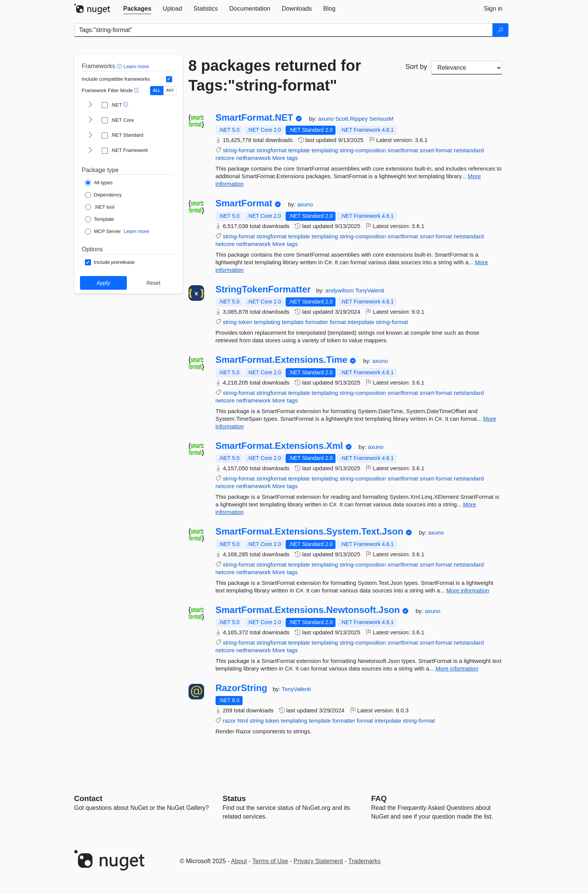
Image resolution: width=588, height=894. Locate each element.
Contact (88, 798)
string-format (239, 150)
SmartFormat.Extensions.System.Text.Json (309, 532)
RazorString (241, 688)
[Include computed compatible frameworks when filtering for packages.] (169, 79)
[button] (120, 66)
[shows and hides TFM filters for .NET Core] (90, 120)
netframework (253, 158)
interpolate (361, 322)
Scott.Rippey (352, 119)
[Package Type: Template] (100, 219)
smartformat (403, 150)
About (239, 861)
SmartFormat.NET (254, 118)
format (338, 322)
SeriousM (381, 119)
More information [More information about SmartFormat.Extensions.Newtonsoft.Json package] (457, 668)
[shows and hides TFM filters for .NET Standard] (90, 136)
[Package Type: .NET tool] (100, 207)
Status (234, 798)
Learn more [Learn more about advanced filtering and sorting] (136, 66)
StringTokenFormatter (263, 289)
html (243, 721)
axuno (327, 119)
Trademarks (365, 861)
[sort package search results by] (467, 68)
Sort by (416, 67)
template (299, 150)
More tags (285, 158)
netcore (225, 158)
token (245, 322)
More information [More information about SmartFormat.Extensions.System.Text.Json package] (468, 590)
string (230, 322)
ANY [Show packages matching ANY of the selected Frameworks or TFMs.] (170, 90)
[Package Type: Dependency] (103, 195)
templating (325, 150)
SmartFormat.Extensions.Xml (279, 446)
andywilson (340, 290)
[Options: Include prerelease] (110, 262)
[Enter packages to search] (284, 30)
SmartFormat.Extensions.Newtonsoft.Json (308, 610)
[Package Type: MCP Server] (103, 231)
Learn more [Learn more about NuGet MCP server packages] (136, 231)
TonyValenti (369, 290)
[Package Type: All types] (99, 183)
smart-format (436, 150)
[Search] (500, 30)
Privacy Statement (318, 861)
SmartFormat (244, 203)
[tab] (137, 9)
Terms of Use (270, 861)
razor (229, 721)
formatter (317, 322)
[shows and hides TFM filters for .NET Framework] (90, 151)
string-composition (363, 150)
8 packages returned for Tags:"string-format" (275, 75)
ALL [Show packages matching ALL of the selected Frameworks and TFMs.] (157, 90)
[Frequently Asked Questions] (379, 798)
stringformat (271, 150)
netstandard (469, 150)
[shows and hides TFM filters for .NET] (90, 105)
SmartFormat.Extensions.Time (281, 360)
